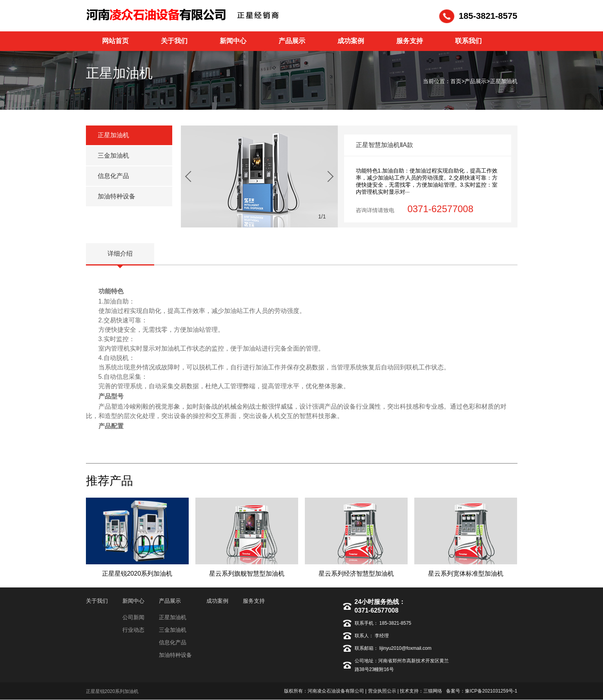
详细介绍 (120, 254)
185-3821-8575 (396, 623)
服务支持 (254, 601)
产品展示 (475, 81)
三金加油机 (113, 155)
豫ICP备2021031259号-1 (491, 691)
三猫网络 (433, 691)
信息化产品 (113, 176)
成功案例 (217, 601)
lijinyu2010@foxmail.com (405, 648)
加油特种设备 (117, 196)
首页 (456, 81)
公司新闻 (133, 617)
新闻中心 (133, 601)
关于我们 (97, 601)
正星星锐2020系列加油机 (112, 691)
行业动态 (133, 630)
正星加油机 (504, 81)
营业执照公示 (382, 691)
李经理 (381, 636)
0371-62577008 (377, 610)
